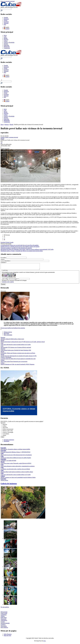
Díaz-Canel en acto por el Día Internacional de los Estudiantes (16, 456)
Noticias (7, 125)
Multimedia (7, 47)
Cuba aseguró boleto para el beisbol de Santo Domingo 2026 (16, 351)
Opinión (6, 44)
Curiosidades (6, 435)
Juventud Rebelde (5, 624)
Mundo (6, 38)
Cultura (6, 41)
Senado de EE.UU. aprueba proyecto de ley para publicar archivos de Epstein (20, 247)
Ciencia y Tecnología (9, 42)
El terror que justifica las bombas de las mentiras (13, 329)
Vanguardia (3, 620)
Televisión (5, 429)
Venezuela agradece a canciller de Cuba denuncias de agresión (16, 248)
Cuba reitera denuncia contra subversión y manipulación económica (18, 467)
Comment (4, 262)
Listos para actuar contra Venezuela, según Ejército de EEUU (16, 464)
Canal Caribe (4, 614)
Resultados (6, 442)
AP (1, 143)
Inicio (5, 35)
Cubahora (3, 626)
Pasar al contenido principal (8, 1)
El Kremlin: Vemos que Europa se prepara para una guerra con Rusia (18, 354)
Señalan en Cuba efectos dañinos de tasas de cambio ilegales (16, 459)
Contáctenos (7, 48)
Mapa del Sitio (7, 637)
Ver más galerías (5, 608)
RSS (5, 25)
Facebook (6, 22)
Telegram (6, 23)
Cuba (5, 37)
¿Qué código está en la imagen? (10, 280)
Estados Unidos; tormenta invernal (9, 137)
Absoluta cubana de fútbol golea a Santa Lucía (12, 340)
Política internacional (8, 430)
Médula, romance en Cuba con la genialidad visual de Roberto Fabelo (18, 479)
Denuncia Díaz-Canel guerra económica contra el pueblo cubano (17, 473)
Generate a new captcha (8, 283)
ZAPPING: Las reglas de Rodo (8, 462)
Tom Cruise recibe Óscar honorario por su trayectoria (14, 363)
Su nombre (4, 258)
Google (12, 242)
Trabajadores (4, 622)
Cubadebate (4, 616)
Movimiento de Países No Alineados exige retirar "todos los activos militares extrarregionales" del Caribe (27, 249)
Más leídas (6, 335)
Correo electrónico (5, 261)
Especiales (6, 45)
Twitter (6, 20)
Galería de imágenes (9, 485)
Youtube (6, 18)
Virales (4, 437)
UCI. (45, 642)
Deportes (6, 40)
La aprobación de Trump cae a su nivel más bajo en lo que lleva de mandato (20, 245)
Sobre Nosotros (8, 635)
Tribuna (3, 617)
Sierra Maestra (4, 629)
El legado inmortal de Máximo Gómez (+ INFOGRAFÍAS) (15, 453)
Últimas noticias (8, 333)
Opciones (3, 424)
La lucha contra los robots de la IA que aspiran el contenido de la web (18, 360)
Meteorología (4, 613)
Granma (3, 623)
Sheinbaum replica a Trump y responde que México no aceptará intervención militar (22, 251)
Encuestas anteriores (9, 441)
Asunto (3, 259)
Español (7, 29)
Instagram (6, 19)
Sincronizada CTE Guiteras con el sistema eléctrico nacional (16, 349)
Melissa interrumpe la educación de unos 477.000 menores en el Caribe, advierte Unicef (23, 343)
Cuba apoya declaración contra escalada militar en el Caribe (16, 346)
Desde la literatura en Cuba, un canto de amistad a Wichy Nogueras (17, 365)
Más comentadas (8, 336)
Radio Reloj (4, 619)
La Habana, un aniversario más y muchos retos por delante (15, 470)
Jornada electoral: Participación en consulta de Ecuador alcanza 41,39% (19, 357)
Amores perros (4, 481)
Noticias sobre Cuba (8, 432)
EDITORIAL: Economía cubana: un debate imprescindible (15, 450)
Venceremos (4, 627)
